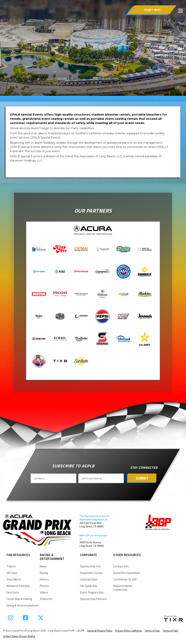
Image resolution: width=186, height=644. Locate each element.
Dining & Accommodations (22, 605)
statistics (46, 599)
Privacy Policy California (128, 630)
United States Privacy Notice (19, 636)
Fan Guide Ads (89, 586)
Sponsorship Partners (93, 599)
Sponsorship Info (90, 566)
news (43, 566)
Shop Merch (14, 579)
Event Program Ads (92, 592)
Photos (44, 586)
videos (44, 592)
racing (44, 573)
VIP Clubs (12, 573)
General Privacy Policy (100, 630)
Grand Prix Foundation (127, 573)
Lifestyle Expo (89, 579)
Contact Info (121, 566)
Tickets (11, 566)
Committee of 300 (125, 579)
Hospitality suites (91, 573)
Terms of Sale (170, 630)
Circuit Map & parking (19, 599)
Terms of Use (152, 630)
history (44, 579)
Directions (13, 592)
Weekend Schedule (18, 586)
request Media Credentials (123, 588)
